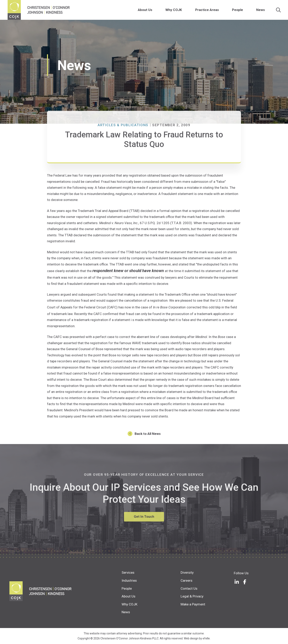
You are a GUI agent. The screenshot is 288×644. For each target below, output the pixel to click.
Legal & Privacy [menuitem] (192, 596)
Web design (191, 638)
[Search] (278, 10)
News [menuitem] (260, 10)
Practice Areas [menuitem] (207, 10)
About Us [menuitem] (145, 10)
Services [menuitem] (128, 572)
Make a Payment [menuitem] (193, 604)
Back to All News (148, 434)
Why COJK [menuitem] (174, 10)
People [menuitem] (237, 10)
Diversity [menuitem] (187, 572)
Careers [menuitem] (186, 580)
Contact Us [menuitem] (189, 588)
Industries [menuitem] (129, 580)
